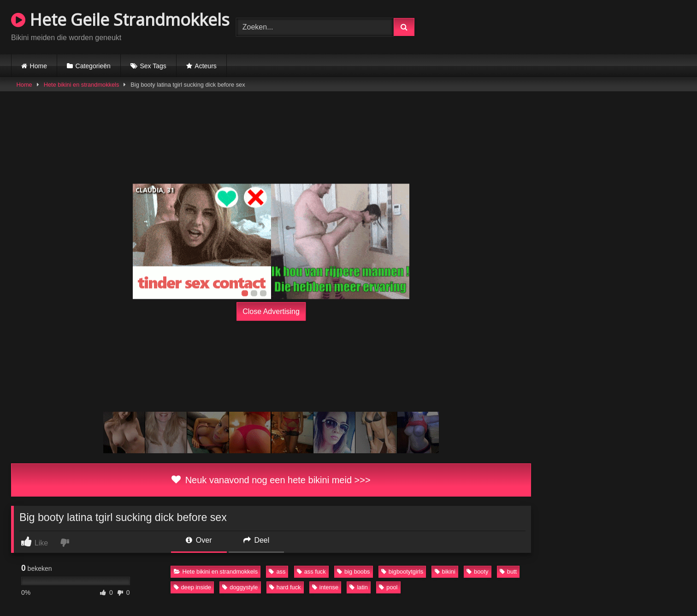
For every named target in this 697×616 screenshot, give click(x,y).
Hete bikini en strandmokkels (82, 85)
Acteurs (205, 66)
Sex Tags (153, 66)
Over (199, 540)
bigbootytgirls (402, 572)
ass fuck (311, 572)
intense (325, 587)
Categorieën (93, 66)
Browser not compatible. (578, 26)
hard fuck (285, 587)
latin (358, 587)
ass (277, 572)
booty (477, 572)
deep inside (192, 587)
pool (388, 587)
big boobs (354, 572)
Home (38, 66)
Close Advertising (271, 311)
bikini (445, 572)
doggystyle (240, 587)
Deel (256, 540)
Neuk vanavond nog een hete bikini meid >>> (271, 480)
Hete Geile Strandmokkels (120, 20)
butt (508, 572)
